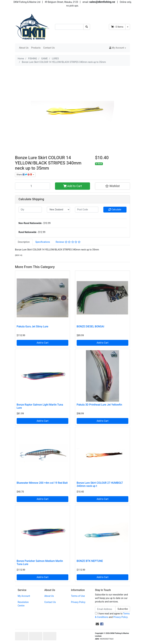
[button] (118, 48)
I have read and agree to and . (112, 615)
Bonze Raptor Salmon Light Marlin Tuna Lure (40, 406)
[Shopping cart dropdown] (128, 27)
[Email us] (97, 624)
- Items (117, 27)
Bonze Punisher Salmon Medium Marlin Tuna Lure (40, 563)
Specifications (43, 242)
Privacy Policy (78, 602)
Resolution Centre (23, 604)
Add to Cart (73, 186)
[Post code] (87, 210)
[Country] (58, 210)
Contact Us (49, 48)
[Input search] (69, 27)
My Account (24, 596)
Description (24, 242)
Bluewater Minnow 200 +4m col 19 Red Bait (42, 483)
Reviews (68, 242)
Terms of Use (78, 596)
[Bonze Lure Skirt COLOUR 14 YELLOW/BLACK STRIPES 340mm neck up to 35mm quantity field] (32, 186)
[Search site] (87, 27)
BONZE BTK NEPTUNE (90, 561)
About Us (24, 48)
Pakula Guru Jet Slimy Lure (32, 326)
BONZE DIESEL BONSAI (90, 326)
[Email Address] (105, 609)
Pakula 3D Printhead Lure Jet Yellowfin (99, 405)
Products (36, 48)
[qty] (30, 210)
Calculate (115, 210)
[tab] (24, 242)
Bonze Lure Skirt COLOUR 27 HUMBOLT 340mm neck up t (100, 484)
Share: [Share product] (24, 175)
